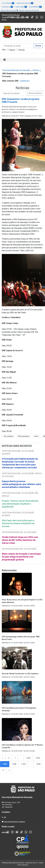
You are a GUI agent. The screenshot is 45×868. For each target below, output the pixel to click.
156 (5, 817)
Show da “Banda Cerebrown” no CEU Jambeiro (20, 674)
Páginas (12, 50)
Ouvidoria (5, 17)
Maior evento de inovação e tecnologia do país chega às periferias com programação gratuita (21, 557)
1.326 (37, 758)
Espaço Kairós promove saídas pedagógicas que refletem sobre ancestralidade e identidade (22, 484)
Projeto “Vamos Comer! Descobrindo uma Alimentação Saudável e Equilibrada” (20, 504)
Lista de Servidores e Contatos (14, 822)
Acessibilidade (35, 7)
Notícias (22, 50)
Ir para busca (7, 7)
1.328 (14, 764)
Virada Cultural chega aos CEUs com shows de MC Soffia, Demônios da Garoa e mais (20, 540)
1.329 (23, 764)
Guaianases (25, 81)
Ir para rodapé (21, 7)
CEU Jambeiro (8, 436)
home (36, 436)
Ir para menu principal (25, 3)
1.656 (38, 764)
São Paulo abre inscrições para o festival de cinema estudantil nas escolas (18, 523)
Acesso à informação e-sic (11, 15)
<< (9, 758)
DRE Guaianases (24, 436)
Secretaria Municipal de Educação (16, 70)
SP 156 (4, 20)
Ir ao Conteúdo (8, 3)
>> (3, 770)
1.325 (28, 758)
